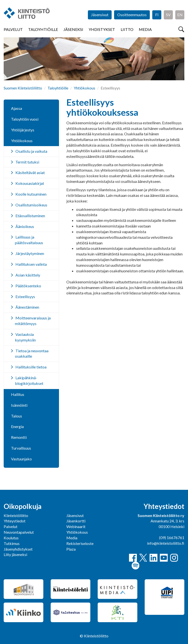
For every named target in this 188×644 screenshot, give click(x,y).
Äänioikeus (25, 226)
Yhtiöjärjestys (23, 130)
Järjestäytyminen (30, 253)
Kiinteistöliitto (16, 515)
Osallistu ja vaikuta (31, 151)
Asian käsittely (28, 275)
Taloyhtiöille (43, 29)
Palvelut (13, 29)
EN (180, 15)
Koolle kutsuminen (31, 194)
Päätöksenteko (28, 286)
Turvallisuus (21, 448)
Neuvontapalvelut (19, 532)
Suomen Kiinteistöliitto (23, 88)
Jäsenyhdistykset (18, 549)
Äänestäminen (27, 307)
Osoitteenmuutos (132, 15)
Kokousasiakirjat (30, 183)
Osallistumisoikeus (31, 205)
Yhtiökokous (84, 88)
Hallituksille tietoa (31, 367)
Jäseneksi (73, 29)
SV (168, 15)
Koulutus (11, 538)
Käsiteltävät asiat (30, 172)
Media (145, 29)
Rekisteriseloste (80, 543)
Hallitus (18, 394)
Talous (17, 416)
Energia (17, 426)
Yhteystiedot (15, 521)
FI (157, 15)
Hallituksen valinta (31, 264)
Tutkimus (12, 543)
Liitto (127, 29)
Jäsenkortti (76, 521)
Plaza (71, 549)
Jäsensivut (100, 15)
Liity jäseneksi (15, 554)
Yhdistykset (102, 29)
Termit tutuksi (27, 162)
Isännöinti (19, 405)
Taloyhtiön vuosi (25, 119)
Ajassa (17, 108)
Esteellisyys (25, 297)
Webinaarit (76, 526)
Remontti (19, 437)
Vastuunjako (21, 459)
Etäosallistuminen (30, 216)
